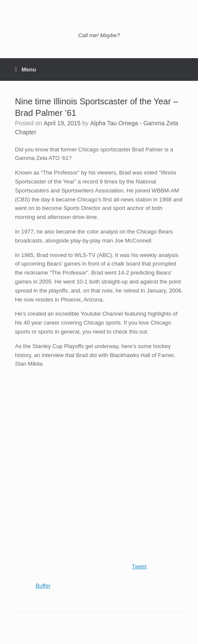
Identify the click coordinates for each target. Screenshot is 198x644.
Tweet (139, 566)
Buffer (43, 586)
